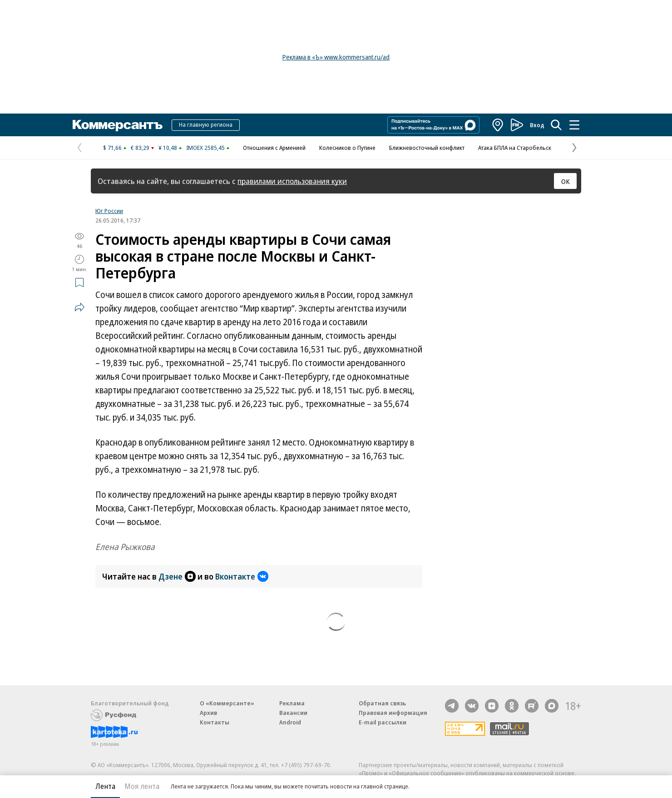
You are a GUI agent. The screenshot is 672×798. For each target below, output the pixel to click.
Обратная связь (382, 703)
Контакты (215, 722)
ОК (566, 181)
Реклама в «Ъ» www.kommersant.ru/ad (336, 57)
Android (290, 722)
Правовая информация (393, 713)
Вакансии (293, 713)
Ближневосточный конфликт (427, 148)
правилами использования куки (292, 181)
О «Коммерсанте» (227, 703)
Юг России (109, 211)
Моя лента (142, 786)
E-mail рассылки (383, 722)
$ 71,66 (112, 148)
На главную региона (206, 124)
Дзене (177, 576)
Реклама (292, 703)
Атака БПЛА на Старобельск (515, 148)
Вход (537, 125)
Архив (208, 713)
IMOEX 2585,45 (205, 148)
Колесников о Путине (347, 148)
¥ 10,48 (168, 148)
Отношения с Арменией (274, 148)
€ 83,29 (140, 148)
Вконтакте (242, 576)
